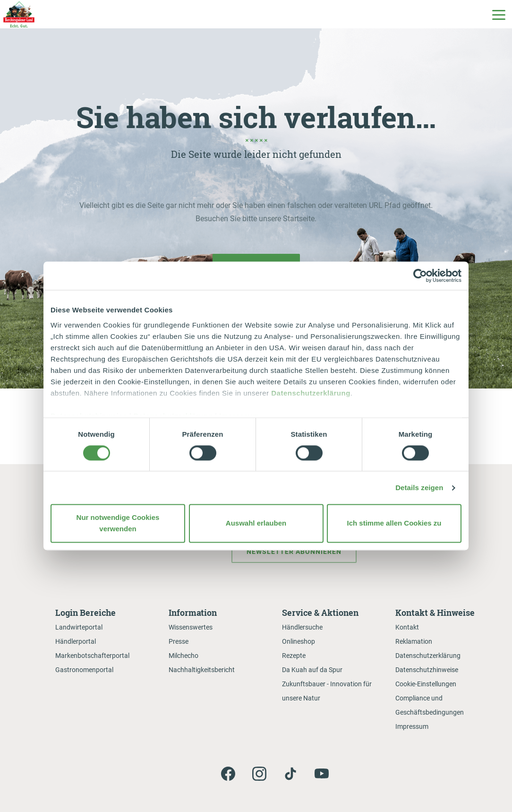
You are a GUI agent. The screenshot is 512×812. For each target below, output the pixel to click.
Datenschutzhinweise (427, 670)
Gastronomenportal (84, 670)
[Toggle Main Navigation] (498, 14)
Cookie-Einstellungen (426, 684)
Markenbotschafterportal (92, 656)
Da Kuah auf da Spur (312, 670)
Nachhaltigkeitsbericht (202, 670)
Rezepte (294, 656)
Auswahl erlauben (256, 523)
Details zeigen (419, 488)
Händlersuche (302, 627)
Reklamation (414, 641)
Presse (179, 641)
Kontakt (407, 627)
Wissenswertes (191, 627)
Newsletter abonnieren (294, 552)
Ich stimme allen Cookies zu (394, 523)
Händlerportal (76, 641)
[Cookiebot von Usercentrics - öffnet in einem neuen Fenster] (420, 276)
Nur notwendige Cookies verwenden (118, 523)
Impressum (412, 726)
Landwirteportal (79, 627)
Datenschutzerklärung (311, 393)
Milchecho (183, 656)
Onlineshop (299, 641)
